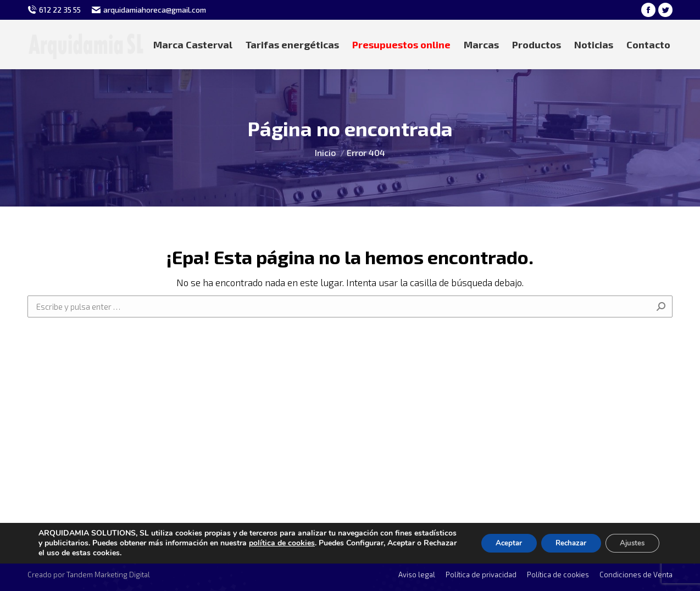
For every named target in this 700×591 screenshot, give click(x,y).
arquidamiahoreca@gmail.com (155, 10)
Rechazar (563, 543)
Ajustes (630, 543)
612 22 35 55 (60, 10)
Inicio (325, 152)
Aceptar (495, 543)
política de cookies (326, 543)
